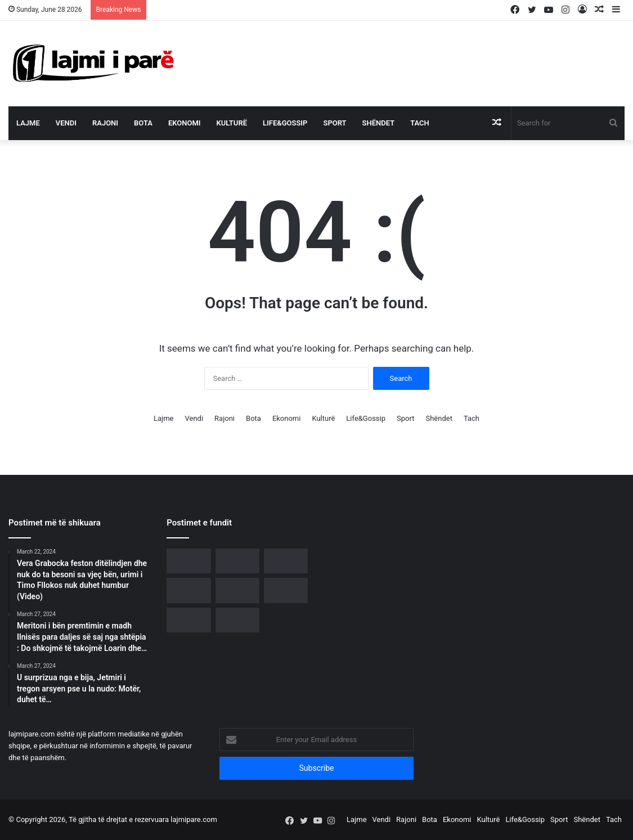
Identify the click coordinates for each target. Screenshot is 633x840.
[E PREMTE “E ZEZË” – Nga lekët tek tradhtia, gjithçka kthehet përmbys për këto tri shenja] (188, 620)
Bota (143, 123)
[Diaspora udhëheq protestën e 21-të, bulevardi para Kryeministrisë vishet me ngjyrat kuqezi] (286, 561)
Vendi (66, 123)
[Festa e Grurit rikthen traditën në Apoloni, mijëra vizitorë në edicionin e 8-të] (286, 590)
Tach (420, 123)
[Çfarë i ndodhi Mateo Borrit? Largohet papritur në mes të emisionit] (237, 590)
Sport (335, 123)
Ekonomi (185, 123)
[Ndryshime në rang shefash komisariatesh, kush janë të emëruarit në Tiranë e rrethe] (237, 620)
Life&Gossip (285, 123)
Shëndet (379, 123)
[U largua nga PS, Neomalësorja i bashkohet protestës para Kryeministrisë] (237, 561)
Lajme (28, 123)
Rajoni (105, 123)
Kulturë (232, 123)
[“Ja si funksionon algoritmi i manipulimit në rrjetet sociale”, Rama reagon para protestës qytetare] (188, 590)
